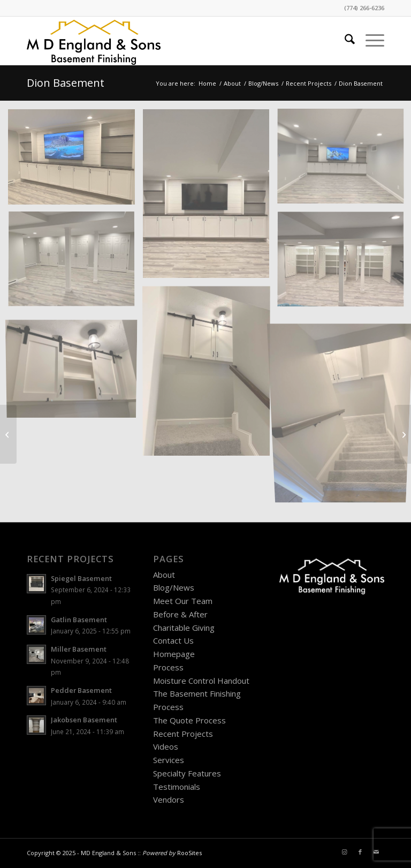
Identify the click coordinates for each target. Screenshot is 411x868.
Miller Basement (79, 649)
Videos (166, 746)
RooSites (189, 853)
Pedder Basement (81, 690)
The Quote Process (189, 720)
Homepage (174, 654)
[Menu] (370, 41)
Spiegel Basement (81, 578)
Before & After (180, 614)
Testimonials (177, 787)
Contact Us (173, 640)
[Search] (344, 41)
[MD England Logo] (94, 41)
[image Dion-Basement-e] (75, 367)
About (164, 575)
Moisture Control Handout (201, 681)
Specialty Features (187, 773)
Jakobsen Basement (84, 720)
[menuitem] (344, 41)
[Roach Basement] (8, 434)
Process (168, 667)
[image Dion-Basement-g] (75, 161)
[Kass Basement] (403, 434)
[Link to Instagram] (344, 852)
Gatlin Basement (79, 620)
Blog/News (174, 587)
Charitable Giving (184, 628)
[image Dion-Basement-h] (75, 264)
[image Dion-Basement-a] (210, 198)
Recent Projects (183, 734)
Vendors (169, 799)
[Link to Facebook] (360, 852)
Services (169, 760)
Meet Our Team (183, 601)
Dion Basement (66, 83)
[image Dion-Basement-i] (210, 374)
